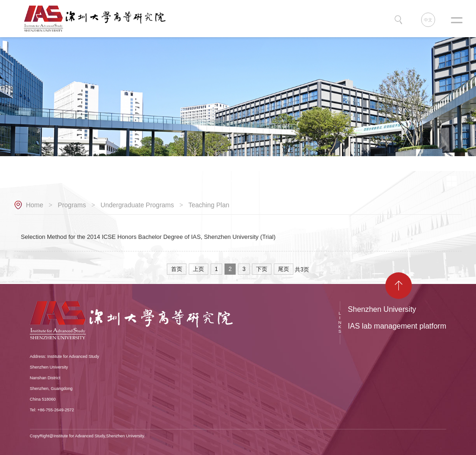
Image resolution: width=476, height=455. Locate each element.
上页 (198, 269)
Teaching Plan (209, 205)
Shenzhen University (382, 309)
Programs (72, 205)
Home (35, 205)
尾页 (284, 269)
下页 (262, 269)
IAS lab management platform (397, 326)
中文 (428, 20)
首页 (177, 269)
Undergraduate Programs (137, 205)
